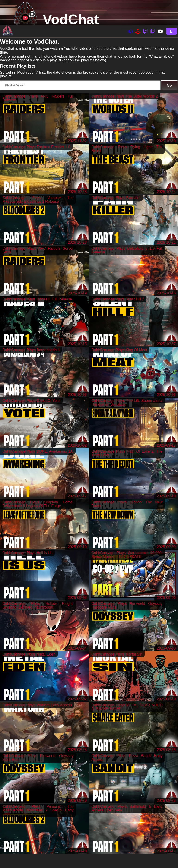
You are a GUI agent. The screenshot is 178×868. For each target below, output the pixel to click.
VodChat (71, 19)
